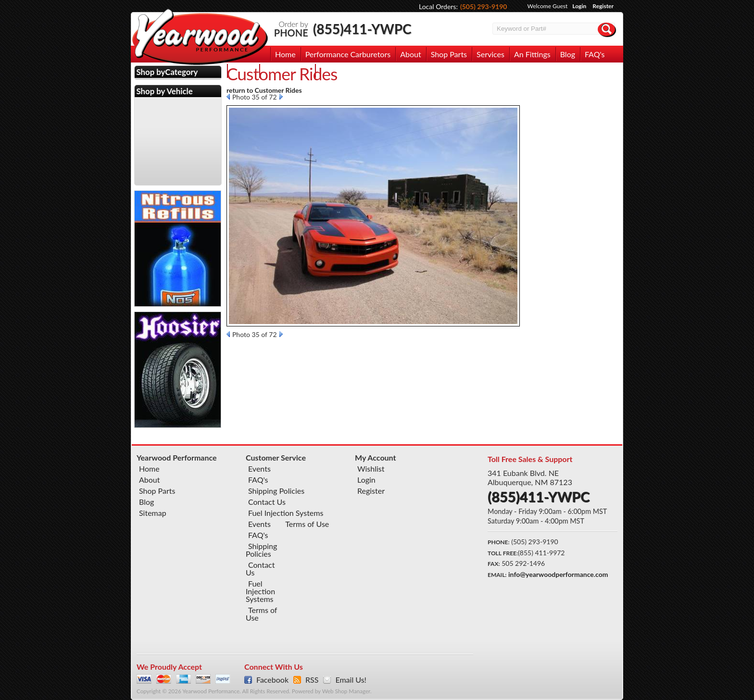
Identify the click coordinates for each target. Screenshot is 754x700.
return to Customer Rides (264, 90)
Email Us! (351, 680)
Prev (228, 97)
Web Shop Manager (346, 691)
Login (579, 6)
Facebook (272, 680)
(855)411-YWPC (362, 29)
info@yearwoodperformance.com (558, 574)
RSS (312, 680)
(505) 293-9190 (484, 6)
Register (603, 6)
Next (281, 97)
